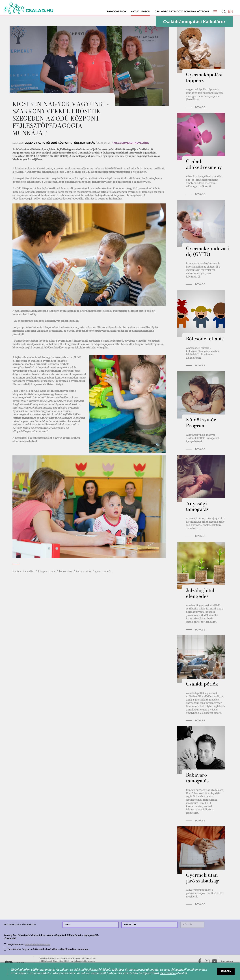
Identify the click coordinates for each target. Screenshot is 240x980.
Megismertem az (29, 944)
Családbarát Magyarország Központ (182, 11)
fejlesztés (66, 571)
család (30, 571)
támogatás (84, 571)
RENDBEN (226, 971)
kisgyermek (47, 571)
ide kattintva (168, 973)
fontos (17, 571)
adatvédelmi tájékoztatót (38, 944)
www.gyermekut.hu (67, 438)
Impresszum (227, 961)
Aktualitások (140, 11)
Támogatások (117, 11)
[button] (215, 11)
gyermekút (103, 571)
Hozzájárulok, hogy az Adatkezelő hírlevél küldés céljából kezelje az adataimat (48, 949)
